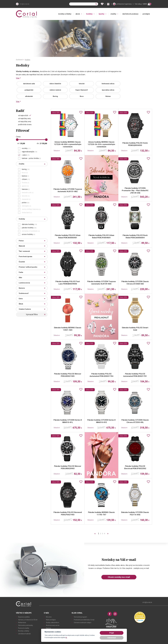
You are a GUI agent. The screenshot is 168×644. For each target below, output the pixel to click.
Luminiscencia (24, 283)
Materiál (22, 246)
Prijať (112, 633)
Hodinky (28, 60)
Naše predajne (51, 620)
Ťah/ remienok (24, 251)
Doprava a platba (24, 617)
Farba (21, 272)
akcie (78, 14)
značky (113, 14)
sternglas (26, 206)
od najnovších (23, 115)
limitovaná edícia (108, 84)
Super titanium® (82, 90)
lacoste (26, 196)
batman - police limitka (31, 158)
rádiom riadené (55, 90)
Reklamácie (22, 623)
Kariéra (48, 628)
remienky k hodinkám (31, 231)
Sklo (20, 278)
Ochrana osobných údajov (83, 623)
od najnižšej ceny (24, 119)
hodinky (89, 14)
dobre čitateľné (55, 84)
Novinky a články (24, 631)
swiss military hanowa (31, 209)
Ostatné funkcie (25, 309)
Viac (18, 78)
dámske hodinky (29, 224)
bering (26, 169)
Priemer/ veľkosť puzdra (28, 267)
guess (25, 186)
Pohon (21, 241)
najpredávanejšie (30, 152)
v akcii (26, 155)
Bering (55, 96)
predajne (146, 14)
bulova (25, 176)
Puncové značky (24, 628)
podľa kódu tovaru (25, 125)
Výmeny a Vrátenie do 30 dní (28, 620)
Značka (21, 164)
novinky (26, 148)
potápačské (29, 90)
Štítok (21, 304)
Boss (82, 96)
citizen (26, 179)
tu (66, 637)
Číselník (22, 262)
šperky (101, 14)
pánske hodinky (29, 228)
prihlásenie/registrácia (124, 4)
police (26, 203)
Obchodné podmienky (25, 625)
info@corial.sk (24, 4)
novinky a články (65, 14)
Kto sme (49, 617)
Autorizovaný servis (53, 625)
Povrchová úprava (25, 257)
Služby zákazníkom (53, 623)
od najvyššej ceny (25, 122)
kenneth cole (28, 193)
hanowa (26, 189)
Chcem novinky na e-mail (119, 577)
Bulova (108, 96)
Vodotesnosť (24, 293)
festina (26, 183)
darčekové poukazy (130, 14)
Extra (21, 299)
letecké (82, 84)
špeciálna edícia (108, 90)
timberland (27, 213)
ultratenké (29, 96)
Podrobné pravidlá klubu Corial (84, 620)
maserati (26, 199)
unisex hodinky (28, 234)
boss (25, 173)
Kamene (22, 288)
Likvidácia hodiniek (24, 634)
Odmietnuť (112, 638)
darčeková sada (29, 84)
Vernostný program (80, 617)
